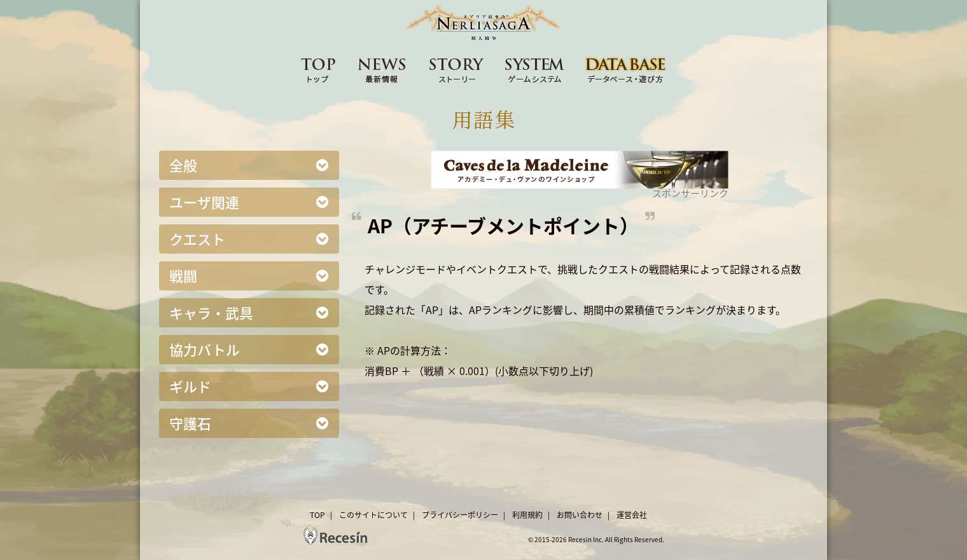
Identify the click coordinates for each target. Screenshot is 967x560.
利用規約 (527, 515)
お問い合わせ (580, 515)
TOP (318, 69)
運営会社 (632, 515)
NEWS (382, 69)
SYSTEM (535, 69)
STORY (457, 69)
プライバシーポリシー (460, 515)
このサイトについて (373, 515)
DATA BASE (626, 69)
